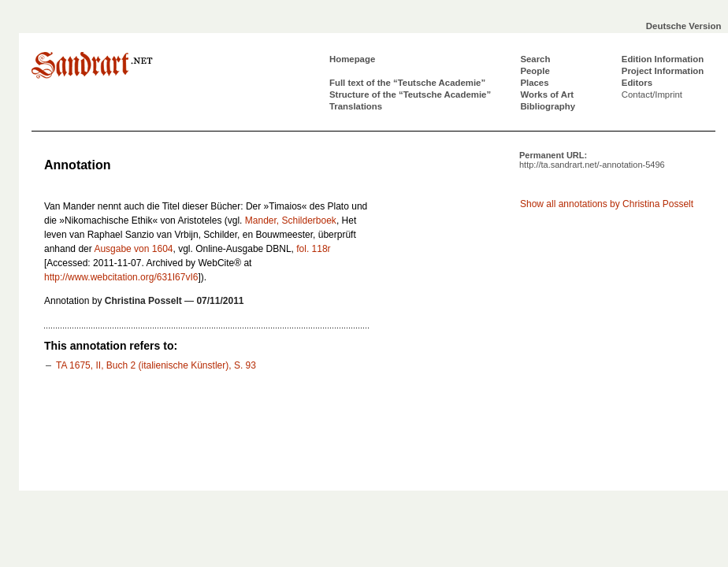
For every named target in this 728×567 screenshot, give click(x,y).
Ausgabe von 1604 (133, 249)
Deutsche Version (684, 26)
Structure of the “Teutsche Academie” (410, 94)
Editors (637, 83)
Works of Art (547, 94)
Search (535, 59)
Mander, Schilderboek (291, 220)
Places (534, 83)
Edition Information (663, 59)
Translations (356, 106)
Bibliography (548, 106)
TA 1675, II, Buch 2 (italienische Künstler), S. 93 (156, 365)
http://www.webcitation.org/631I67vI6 (121, 277)
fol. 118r (313, 249)
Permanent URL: (592, 160)
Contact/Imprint (652, 94)
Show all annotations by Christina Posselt (607, 204)
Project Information (663, 71)
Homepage (352, 59)
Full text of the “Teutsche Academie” (407, 83)
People (535, 71)
